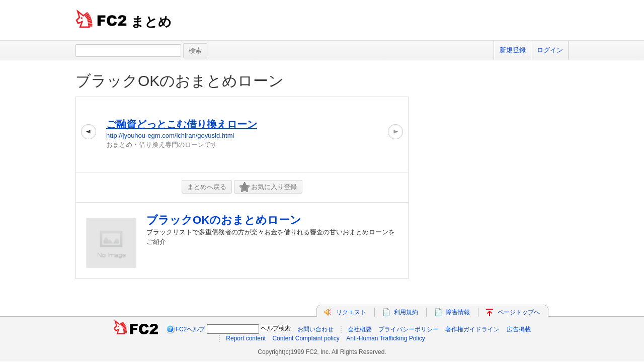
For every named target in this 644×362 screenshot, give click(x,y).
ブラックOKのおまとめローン (180, 81)
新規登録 (513, 50)
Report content (246, 338)
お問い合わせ (315, 329)
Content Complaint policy (306, 338)
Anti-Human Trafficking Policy (386, 338)
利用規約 (406, 312)
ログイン (550, 50)
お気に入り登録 (268, 187)
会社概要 (360, 329)
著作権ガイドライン (472, 329)
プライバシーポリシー (409, 329)
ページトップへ (519, 312)
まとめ (151, 22)
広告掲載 (519, 329)
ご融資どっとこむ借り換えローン (182, 124)
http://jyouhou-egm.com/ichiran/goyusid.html (170, 135)
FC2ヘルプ (190, 329)
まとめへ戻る (207, 187)
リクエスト (351, 312)
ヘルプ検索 (276, 328)
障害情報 (458, 312)
